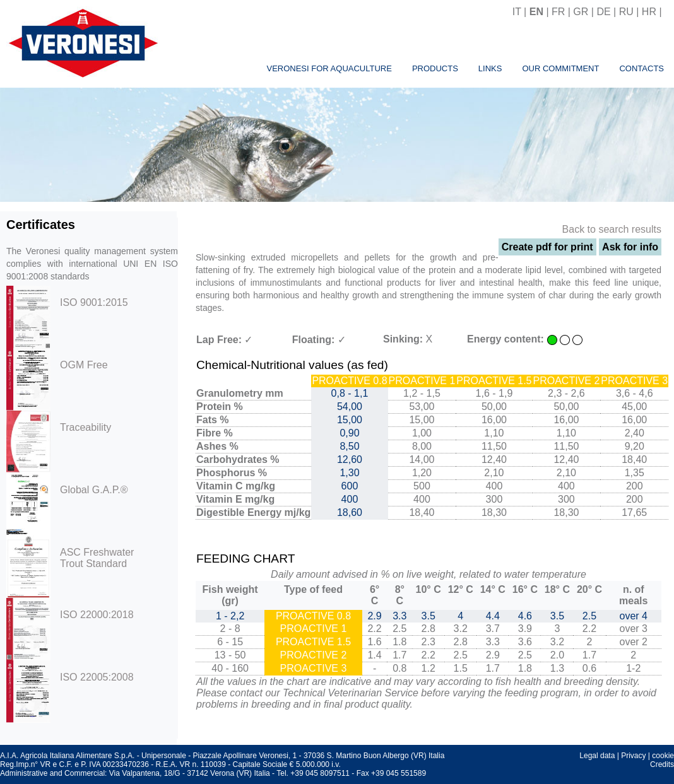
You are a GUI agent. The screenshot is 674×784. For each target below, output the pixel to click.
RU (626, 12)
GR (581, 12)
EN (536, 12)
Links (490, 68)
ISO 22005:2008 (97, 677)
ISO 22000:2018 (97, 615)
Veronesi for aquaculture (329, 68)
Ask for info (630, 247)
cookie (663, 756)
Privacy (633, 756)
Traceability (86, 427)
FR (558, 12)
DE (603, 12)
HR (649, 12)
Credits (662, 764)
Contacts (641, 68)
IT (517, 12)
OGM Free (84, 365)
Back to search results (612, 229)
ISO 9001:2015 (94, 302)
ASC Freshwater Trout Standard (97, 558)
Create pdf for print (547, 247)
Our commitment (560, 68)
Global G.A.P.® (94, 490)
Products (435, 68)
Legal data (597, 756)
